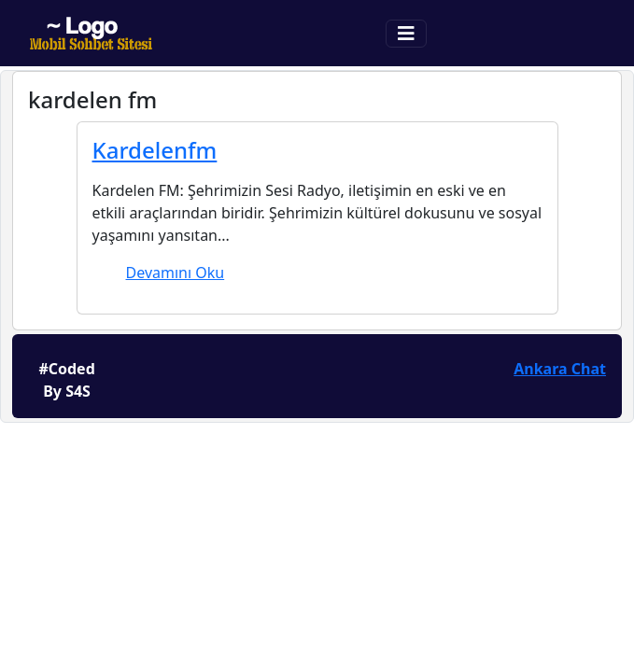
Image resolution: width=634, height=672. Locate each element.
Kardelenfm (155, 150)
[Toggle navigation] (406, 34)
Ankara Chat (560, 369)
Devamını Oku (176, 273)
